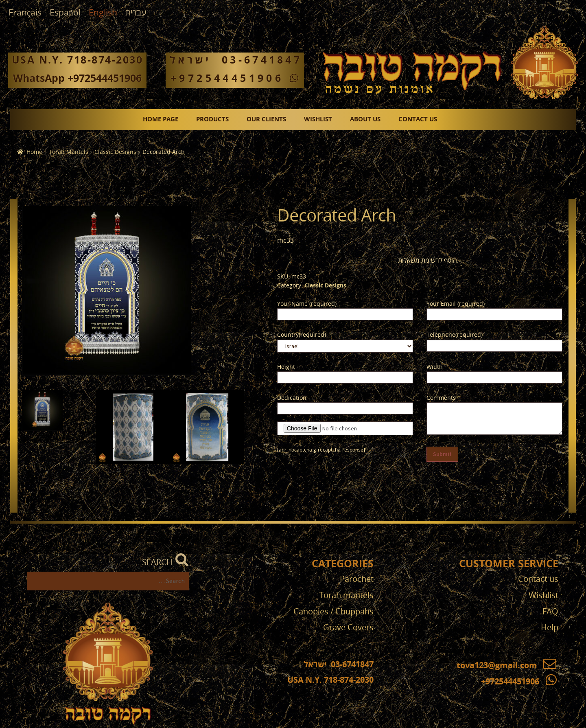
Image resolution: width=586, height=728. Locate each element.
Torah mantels (346, 595)
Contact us (418, 120)
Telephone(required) (455, 335)
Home (34, 152)
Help (550, 628)
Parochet (357, 579)
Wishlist (318, 120)
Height (286, 367)
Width (435, 367)
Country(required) (302, 335)
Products (212, 120)
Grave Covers (348, 628)
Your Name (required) (307, 304)
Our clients (266, 120)
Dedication (292, 398)
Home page (161, 120)
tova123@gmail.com (506, 666)
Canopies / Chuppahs (333, 612)
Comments (441, 398)
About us (365, 120)
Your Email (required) (456, 304)
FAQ (550, 612)
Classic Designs (115, 152)
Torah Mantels (69, 152)
